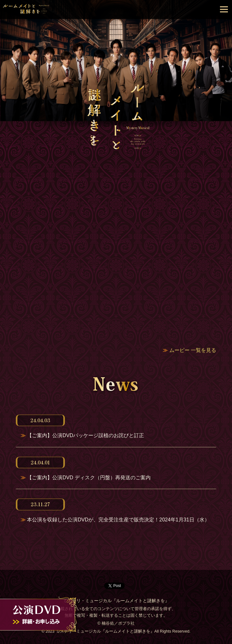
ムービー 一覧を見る (193, 350)
